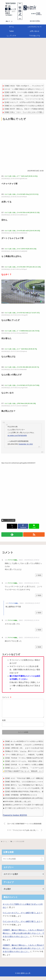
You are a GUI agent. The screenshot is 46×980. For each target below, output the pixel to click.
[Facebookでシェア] (23, 526)
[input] (23, 862)
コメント (7, 697)
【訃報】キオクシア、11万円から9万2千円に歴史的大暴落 (24, 102)
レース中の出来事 (8, 520)
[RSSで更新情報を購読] (34, 534)
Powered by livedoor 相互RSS (15, 819)
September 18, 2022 (26, 444)
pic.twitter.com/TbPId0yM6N (17, 436)
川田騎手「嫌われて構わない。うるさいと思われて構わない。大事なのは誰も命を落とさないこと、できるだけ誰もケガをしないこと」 (23, 937)
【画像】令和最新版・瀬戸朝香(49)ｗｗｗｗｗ (21, 798)
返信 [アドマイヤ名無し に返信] (39, 575)
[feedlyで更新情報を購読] (12, 534)
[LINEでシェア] (34, 526)
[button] (42, 862)
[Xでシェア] (12, 526)
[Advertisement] (23, 59)
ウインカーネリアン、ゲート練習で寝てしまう (22, 916)
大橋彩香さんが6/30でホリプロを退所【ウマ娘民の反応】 (25, 808)
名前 (4, 724)
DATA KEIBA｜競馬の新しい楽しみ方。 (18, 805)
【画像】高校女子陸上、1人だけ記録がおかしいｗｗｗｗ (25, 785)
